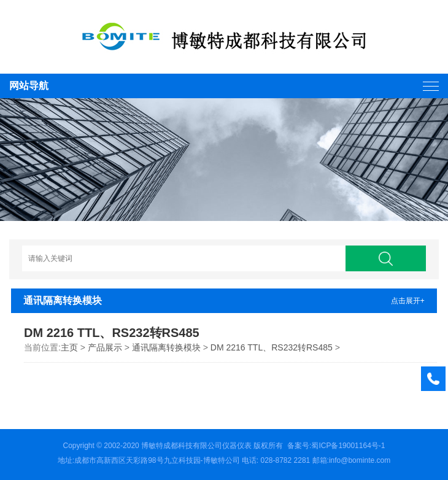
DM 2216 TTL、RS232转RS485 (272, 347)
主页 (69, 347)
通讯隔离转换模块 (166, 347)
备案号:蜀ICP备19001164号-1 (336, 446)
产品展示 (105, 347)
